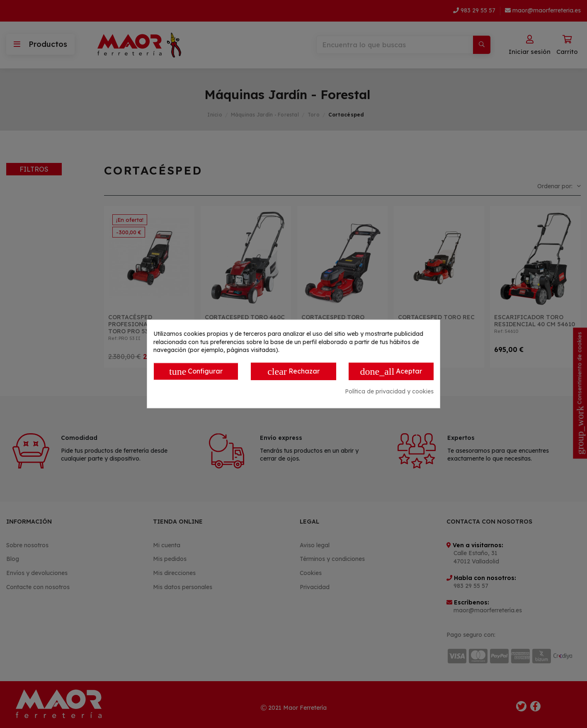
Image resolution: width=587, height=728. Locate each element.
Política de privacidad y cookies (389, 391)
